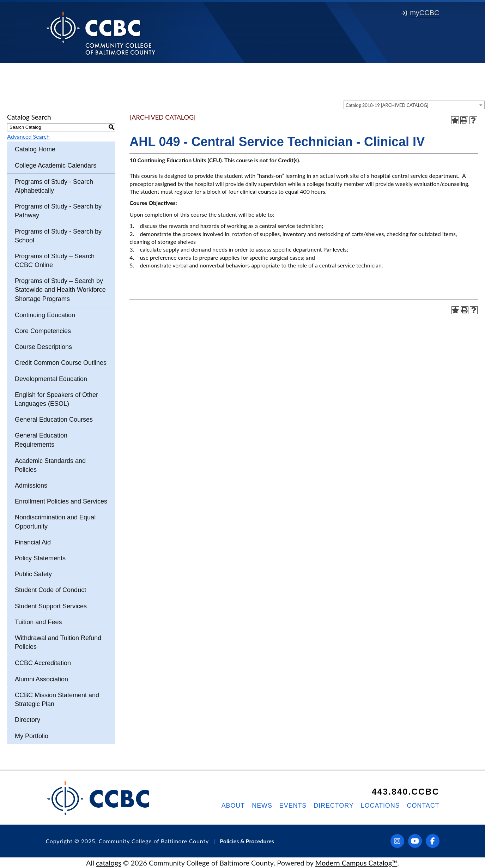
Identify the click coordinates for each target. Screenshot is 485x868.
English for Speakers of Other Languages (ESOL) (56, 399)
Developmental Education (51, 379)
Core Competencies (43, 331)
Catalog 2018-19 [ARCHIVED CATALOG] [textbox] (387, 105)
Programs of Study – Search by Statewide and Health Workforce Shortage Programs (60, 290)
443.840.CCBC (406, 792)
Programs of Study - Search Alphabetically (54, 186)
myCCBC (420, 13)
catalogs (109, 863)
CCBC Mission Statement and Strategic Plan (57, 700)
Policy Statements (40, 558)
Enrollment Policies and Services (61, 501)
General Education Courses (54, 420)
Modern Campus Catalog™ (356, 863)
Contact (423, 806)
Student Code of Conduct (50, 590)
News (262, 806)
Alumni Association (41, 679)
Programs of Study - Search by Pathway (58, 211)
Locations (380, 806)
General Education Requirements (41, 440)
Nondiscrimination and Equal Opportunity (55, 522)
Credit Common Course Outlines (61, 363)
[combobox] (414, 105)
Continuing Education (45, 315)
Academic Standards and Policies (50, 465)
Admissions (31, 486)
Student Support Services (51, 606)
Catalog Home (35, 149)
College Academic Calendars (56, 165)
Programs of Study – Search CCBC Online (55, 261)
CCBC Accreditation (43, 663)
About (233, 806)
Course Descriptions (43, 347)
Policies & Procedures (247, 841)
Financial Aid (33, 542)
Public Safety (33, 574)
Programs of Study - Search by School (58, 236)
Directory (28, 720)
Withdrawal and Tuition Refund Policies (58, 642)
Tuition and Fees (38, 622)
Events (293, 806)
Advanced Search (28, 136)
